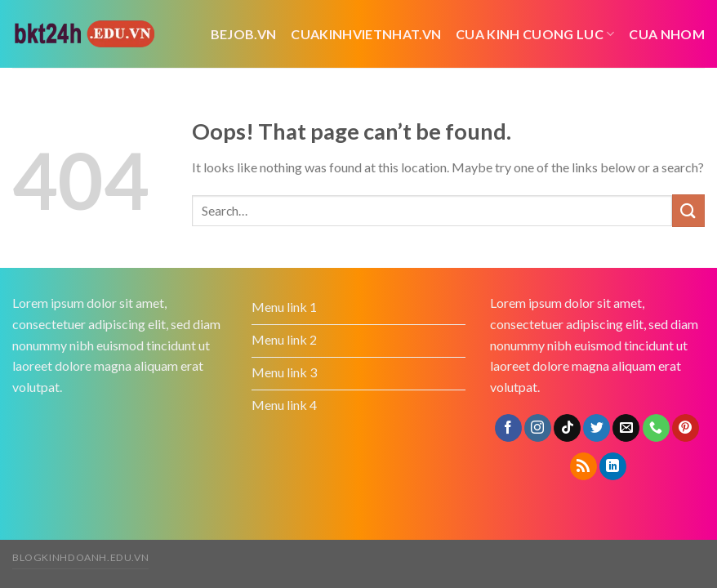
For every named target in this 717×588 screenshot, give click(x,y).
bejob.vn (244, 34)
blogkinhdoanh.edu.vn (80, 557)
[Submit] (688, 210)
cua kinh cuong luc (535, 34)
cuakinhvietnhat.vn (366, 34)
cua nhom (667, 34)
